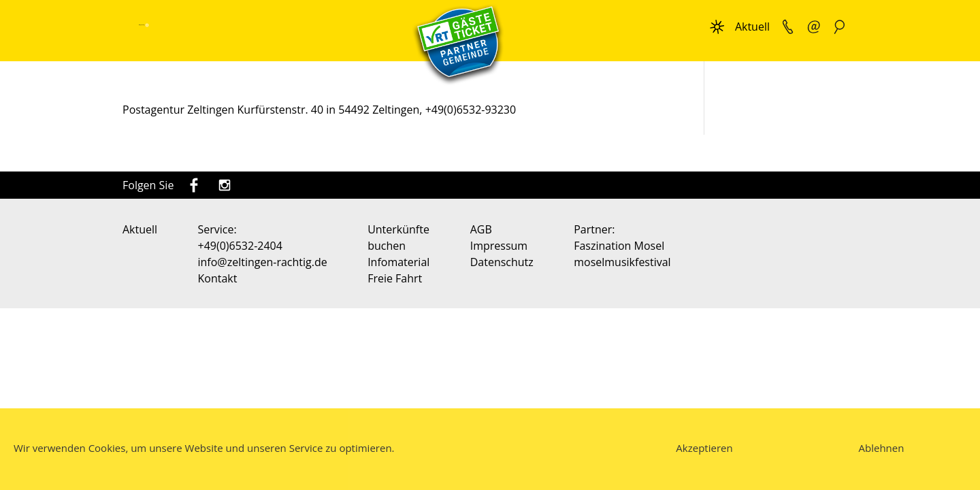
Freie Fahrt (395, 278)
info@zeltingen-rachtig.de (263, 262)
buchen (387, 246)
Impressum (499, 246)
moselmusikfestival (622, 262)
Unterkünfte (398, 229)
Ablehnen (882, 448)
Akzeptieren (704, 448)
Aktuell (752, 27)
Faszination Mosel (619, 246)
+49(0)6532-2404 (240, 246)
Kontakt (218, 278)
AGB (481, 229)
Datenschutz (502, 262)
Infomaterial (398, 262)
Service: (217, 229)
